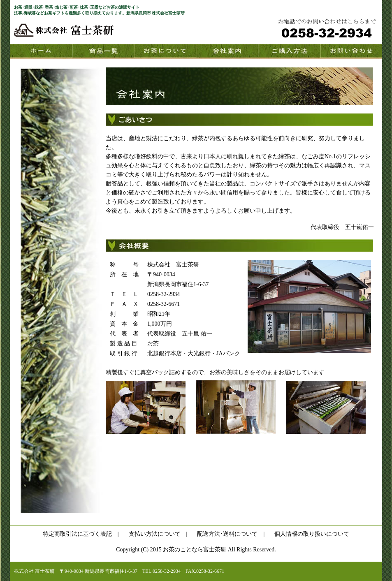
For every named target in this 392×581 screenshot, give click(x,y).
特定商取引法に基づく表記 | (81, 534)
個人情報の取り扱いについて (312, 534)
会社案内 (227, 52)
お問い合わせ (351, 52)
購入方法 (289, 52)
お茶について (165, 52)
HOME (41, 52)
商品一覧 (103, 52)
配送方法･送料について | (231, 534)
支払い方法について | (158, 534)
